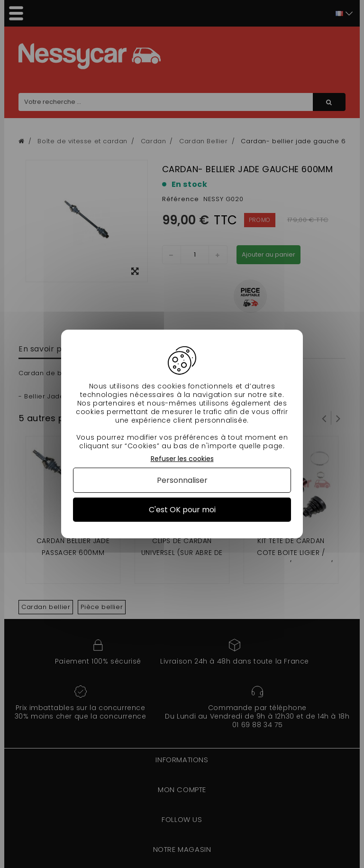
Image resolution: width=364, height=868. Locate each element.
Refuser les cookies (182, 459)
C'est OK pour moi (182, 510)
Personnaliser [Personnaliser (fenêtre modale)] (182, 480)
